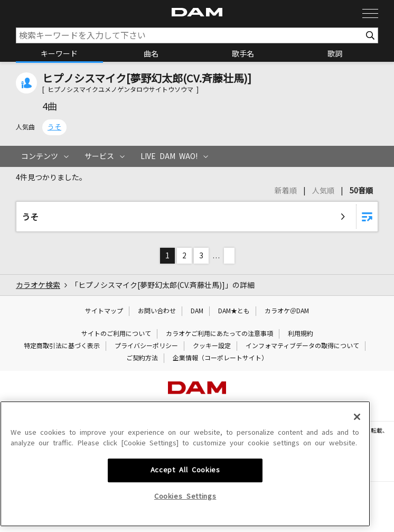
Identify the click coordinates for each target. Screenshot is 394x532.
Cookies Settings (185, 516)
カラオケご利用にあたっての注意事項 (219, 334)
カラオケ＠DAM (287, 311)
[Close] (357, 436)
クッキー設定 (212, 346)
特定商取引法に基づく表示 (62, 346)
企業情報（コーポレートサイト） (220, 358)
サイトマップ (104, 311)
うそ (54, 127)
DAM (197, 311)
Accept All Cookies (185, 489)
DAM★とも (234, 311)
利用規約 (301, 334)
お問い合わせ (157, 311)
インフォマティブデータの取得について (302, 346)
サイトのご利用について (116, 334)
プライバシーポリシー (146, 346)
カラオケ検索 (38, 285)
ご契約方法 (142, 358)
